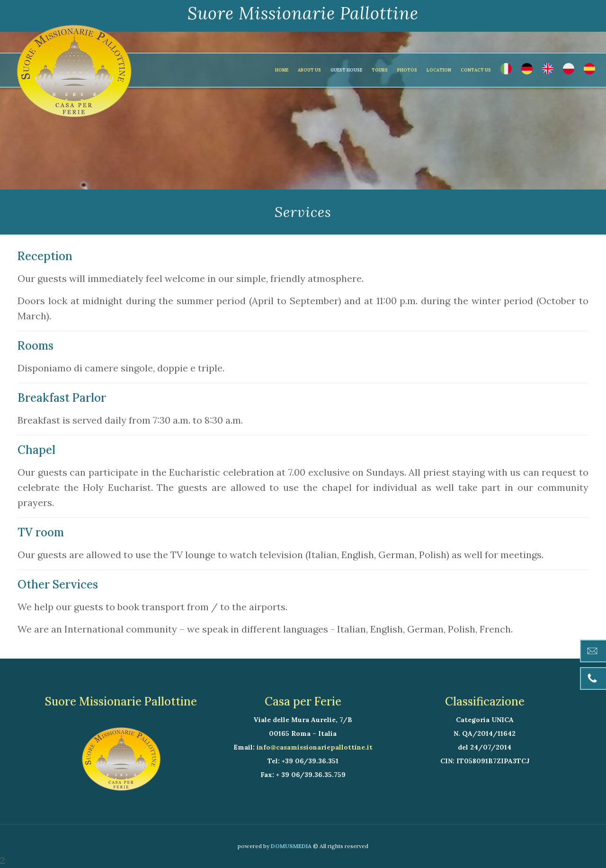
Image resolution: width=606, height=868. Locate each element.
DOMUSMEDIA (291, 846)
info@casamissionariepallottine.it (315, 747)
